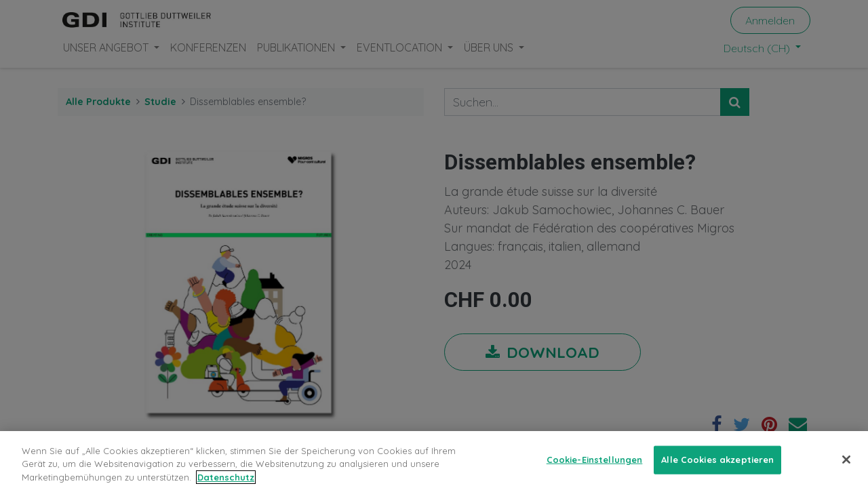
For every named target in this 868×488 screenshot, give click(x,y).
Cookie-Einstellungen (595, 473)
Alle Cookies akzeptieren (717, 473)
